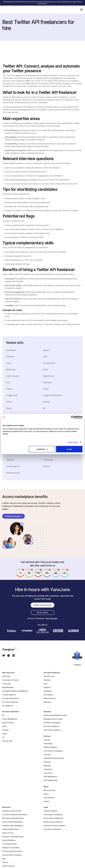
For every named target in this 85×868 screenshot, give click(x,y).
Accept (69, 449)
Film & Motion (48, 695)
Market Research (50, 698)
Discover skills (7, 741)
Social (4, 726)
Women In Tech (8, 833)
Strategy (5, 730)
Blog (4, 859)
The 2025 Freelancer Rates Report (15, 815)
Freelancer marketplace (52, 723)
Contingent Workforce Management (15, 691)
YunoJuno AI (48, 773)
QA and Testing (8, 723)
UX (3, 737)
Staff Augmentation (51, 780)
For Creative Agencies (10, 702)
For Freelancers (8, 706)
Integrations (48, 769)
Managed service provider (53, 719)
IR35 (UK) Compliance (51, 726)
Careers (46, 801)
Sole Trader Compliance (52, 730)
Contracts (47, 755)
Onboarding (48, 744)
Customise (42, 449)
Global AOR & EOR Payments (54, 758)
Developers (48, 691)
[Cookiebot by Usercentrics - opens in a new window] (73, 417)
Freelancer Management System (55, 715)
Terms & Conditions (51, 811)
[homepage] (12, 649)
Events (46, 794)
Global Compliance (50, 747)
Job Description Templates (12, 855)
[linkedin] (14, 656)
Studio (5, 734)
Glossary (5, 862)
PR (3, 715)
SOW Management (50, 777)
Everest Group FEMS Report (12, 822)
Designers (47, 687)
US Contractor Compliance (53, 751)
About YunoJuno (50, 790)
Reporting (47, 766)
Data (45, 684)
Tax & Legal (6, 684)
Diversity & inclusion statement (55, 826)
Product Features (8, 866)
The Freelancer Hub (9, 844)
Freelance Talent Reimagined (13, 826)
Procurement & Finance (11, 680)
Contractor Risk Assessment (12, 851)
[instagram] (9, 656)
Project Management (10, 719)
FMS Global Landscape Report (13, 818)
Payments (47, 762)
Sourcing (47, 740)
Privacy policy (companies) (53, 815)
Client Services (49, 676)
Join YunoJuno (52, 618)
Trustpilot (77, 665)
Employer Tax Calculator (11, 848)
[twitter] (4, 656)
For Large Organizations (11, 698)
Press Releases (49, 798)
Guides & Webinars (9, 840)
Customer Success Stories (12, 811)
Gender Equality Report (11, 829)
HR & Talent (6, 676)
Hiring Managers (8, 687)
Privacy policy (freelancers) (53, 818)
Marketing (47, 702)
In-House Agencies (9, 695)
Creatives (47, 680)
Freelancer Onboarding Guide (13, 837)
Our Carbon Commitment (52, 829)
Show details (73, 442)
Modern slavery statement (53, 822)
